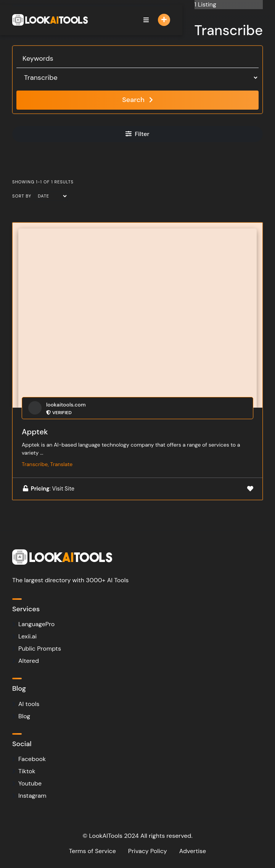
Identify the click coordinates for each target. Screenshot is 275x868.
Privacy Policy (148, 851)
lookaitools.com (66, 405)
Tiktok (27, 771)
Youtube (30, 783)
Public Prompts (40, 649)
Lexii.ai (27, 636)
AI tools (29, 704)
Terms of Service (92, 851)
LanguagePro (36, 624)
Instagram (32, 796)
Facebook (32, 759)
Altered (29, 661)
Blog (24, 716)
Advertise (193, 851)
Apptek (35, 432)
